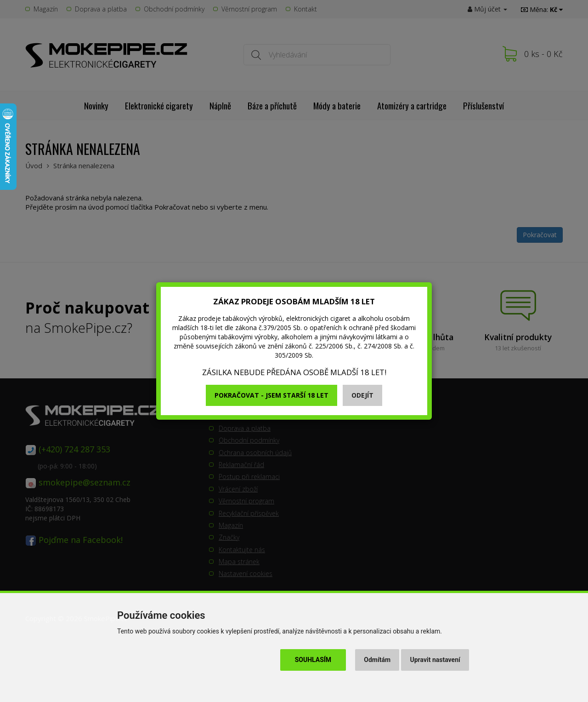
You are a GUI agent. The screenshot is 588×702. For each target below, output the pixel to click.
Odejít (362, 395)
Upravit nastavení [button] (435, 660)
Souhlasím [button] (313, 660)
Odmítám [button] (377, 660)
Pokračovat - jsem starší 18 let (271, 395)
